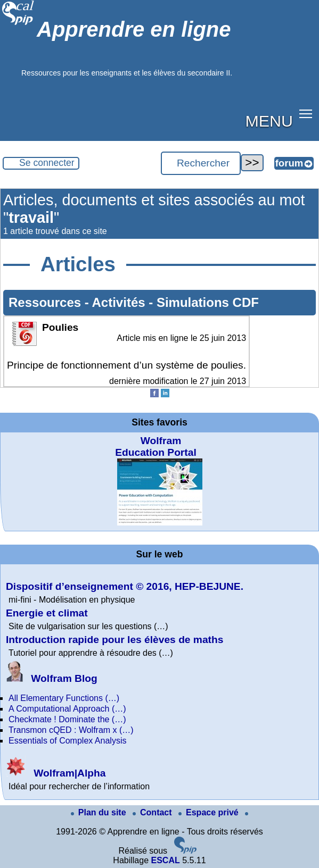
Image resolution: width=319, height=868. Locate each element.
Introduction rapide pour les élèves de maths (114, 640)
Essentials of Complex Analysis (67, 741)
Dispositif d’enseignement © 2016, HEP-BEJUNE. (125, 586)
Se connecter (47, 163)
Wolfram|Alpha (56, 773)
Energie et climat (47, 613)
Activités (121, 302)
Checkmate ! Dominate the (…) (67, 719)
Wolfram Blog (52, 678)
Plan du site (100, 812)
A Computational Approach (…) (67, 709)
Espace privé (210, 812)
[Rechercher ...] (201, 163)
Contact (153, 812)
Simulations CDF (208, 302)
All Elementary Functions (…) (64, 698)
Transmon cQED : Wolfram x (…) (71, 730)
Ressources (47, 302)
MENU (269, 121)
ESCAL (165, 860)
